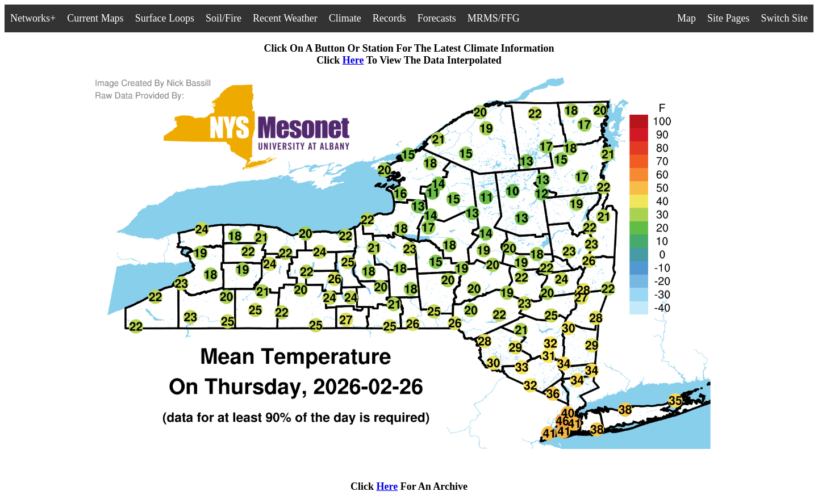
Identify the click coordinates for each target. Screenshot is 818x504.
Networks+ (33, 18)
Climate (345, 18)
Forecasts (437, 18)
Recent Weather (285, 18)
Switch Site (784, 18)
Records (389, 18)
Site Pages (729, 18)
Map (686, 18)
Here (353, 60)
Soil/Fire (224, 18)
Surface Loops (165, 18)
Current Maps (95, 18)
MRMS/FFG (494, 18)
